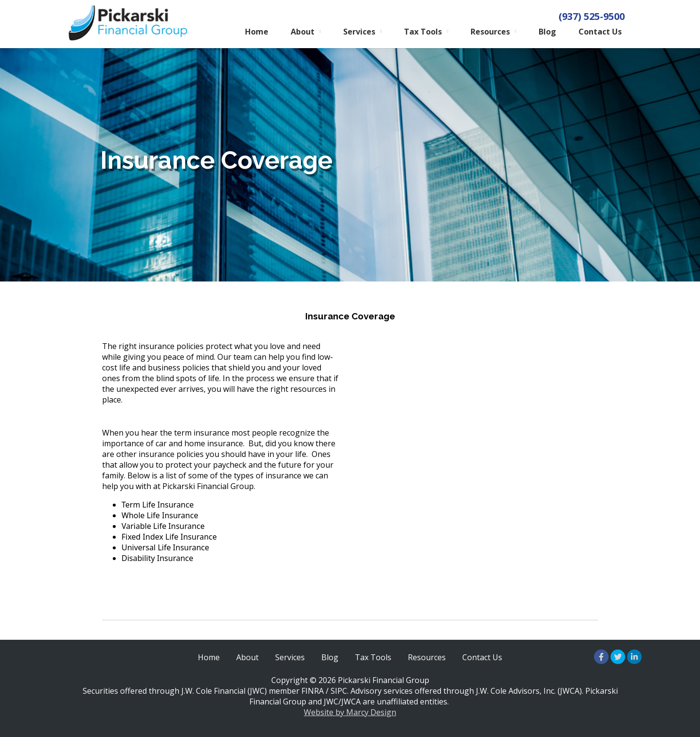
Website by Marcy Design (350, 712)
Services (359, 32)
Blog (547, 32)
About (303, 32)
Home (257, 32)
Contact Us (600, 32)
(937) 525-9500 (592, 16)
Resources (490, 32)
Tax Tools (423, 32)
